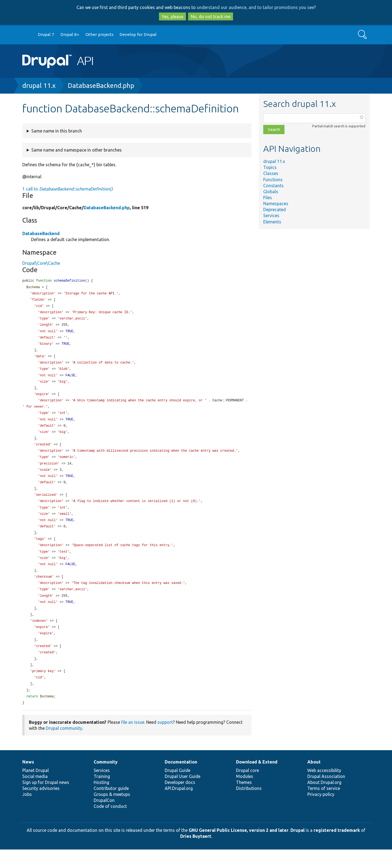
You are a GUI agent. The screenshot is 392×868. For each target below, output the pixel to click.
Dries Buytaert (196, 855)
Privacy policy (321, 813)
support (165, 741)
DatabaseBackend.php (101, 86)
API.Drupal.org (179, 807)
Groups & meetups (112, 813)
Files (268, 198)
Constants (273, 186)
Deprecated (275, 210)
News (28, 780)
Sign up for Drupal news (46, 801)
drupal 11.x (39, 86)
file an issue (133, 741)
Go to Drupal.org (27, 35)
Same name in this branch (57, 131)
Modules (245, 795)
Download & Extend (257, 780)
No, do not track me (211, 17)
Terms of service (324, 807)
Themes (244, 801)
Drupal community (64, 747)
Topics (270, 167)
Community (106, 780)
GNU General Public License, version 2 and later (239, 849)
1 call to (68, 189)
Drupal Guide (177, 789)
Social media (35, 795)
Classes (271, 173)
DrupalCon (104, 819)
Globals (271, 192)
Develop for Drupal (138, 34)
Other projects (99, 34)
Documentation (181, 780)
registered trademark (337, 849)
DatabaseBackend (41, 233)
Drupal (298, 849)
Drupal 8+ (70, 34)
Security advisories (41, 807)
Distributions (249, 807)
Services (271, 216)
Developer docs (180, 801)
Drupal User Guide (183, 795)
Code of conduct (110, 825)
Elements (272, 222)
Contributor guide (111, 807)
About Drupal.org (324, 801)
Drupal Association (326, 795)
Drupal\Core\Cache (41, 263)
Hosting (101, 801)
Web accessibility (324, 789)
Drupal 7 (46, 34)
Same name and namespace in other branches (76, 150)
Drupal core (247, 789)
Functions (273, 180)
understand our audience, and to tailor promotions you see (255, 7)
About (314, 780)
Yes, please (172, 17)
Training (102, 795)
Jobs (27, 813)
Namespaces (276, 204)
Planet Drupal (36, 789)
